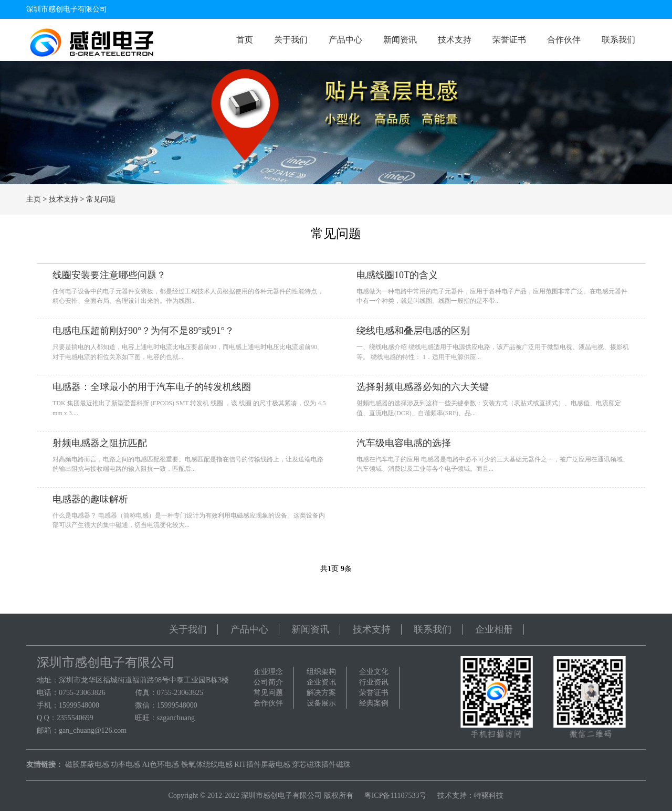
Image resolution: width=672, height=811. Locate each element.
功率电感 (125, 765)
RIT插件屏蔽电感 (262, 765)
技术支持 (455, 40)
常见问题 (101, 199)
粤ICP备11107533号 (396, 796)
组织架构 (321, 672)
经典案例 (374, 703)
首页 (245, 40)
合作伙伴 (564, 40)
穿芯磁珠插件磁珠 (321, 765)
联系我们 (618, 40)
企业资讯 (321, 682)
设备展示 (321, 703)
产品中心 (345, 40)
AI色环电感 (161, 765)
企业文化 (374, 672)
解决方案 (321, 693)
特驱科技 (489, 796)
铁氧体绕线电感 (207, 765)
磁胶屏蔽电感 (87, 765)
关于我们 (291, 40)
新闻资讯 (400, 40)
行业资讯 (374, 682)
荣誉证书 (509, 40)
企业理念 (268, 672)
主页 (34, 199)
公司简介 (268, 682)
